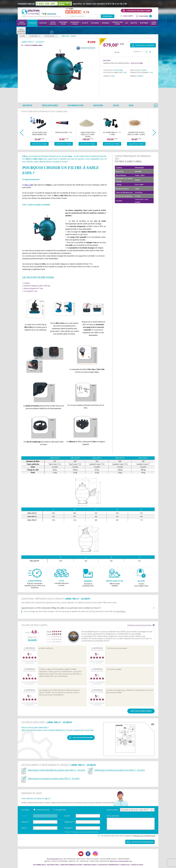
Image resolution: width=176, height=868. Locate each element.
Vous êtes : (26, 810)
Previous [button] (22, 133)
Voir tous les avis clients (141, 711)
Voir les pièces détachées (83, 738)
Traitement (95, 23)
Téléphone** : (70, 822)
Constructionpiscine (117, 23)
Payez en (102, 40)
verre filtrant (121, 611)
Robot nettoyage (22, 23)
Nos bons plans (53, 865)
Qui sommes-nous (39, 865)
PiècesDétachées (21, 30)
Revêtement (144, 23)
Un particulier (61, 810)
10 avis (116, 105)
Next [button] (154, 133)
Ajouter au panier (39, 144)
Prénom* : (25, 822)
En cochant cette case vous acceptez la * (129, 836)
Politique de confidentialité (144, 836)
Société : (25, 816)
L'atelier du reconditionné (138, 11)
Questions (98, 105)
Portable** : (69, 828)
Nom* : (24, 828)
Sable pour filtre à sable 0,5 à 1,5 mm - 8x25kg (88, 134)
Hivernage (105, 23)
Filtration (32, 23)
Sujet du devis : (113, 810)
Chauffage (43, 23)
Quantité (137, 52)
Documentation (76, 105)
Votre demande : (113, 816)
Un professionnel (43, 810)
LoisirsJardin (154, 23)
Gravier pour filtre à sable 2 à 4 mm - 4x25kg (136, 133)
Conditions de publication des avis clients (139, 625)
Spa (126, 23)
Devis (131, 105)
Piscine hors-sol (53, 23)
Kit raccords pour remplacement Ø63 (39, 133)
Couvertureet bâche (75, 23)
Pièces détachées (50, 105)
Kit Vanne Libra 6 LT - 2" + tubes (112, 133)
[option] (39, 131)
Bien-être (134, 23)
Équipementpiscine (63, 23)
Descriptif (27, 105)
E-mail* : (67, 816)
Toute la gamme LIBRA (33, 45)
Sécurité (85, 23)
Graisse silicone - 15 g (64, 132)
